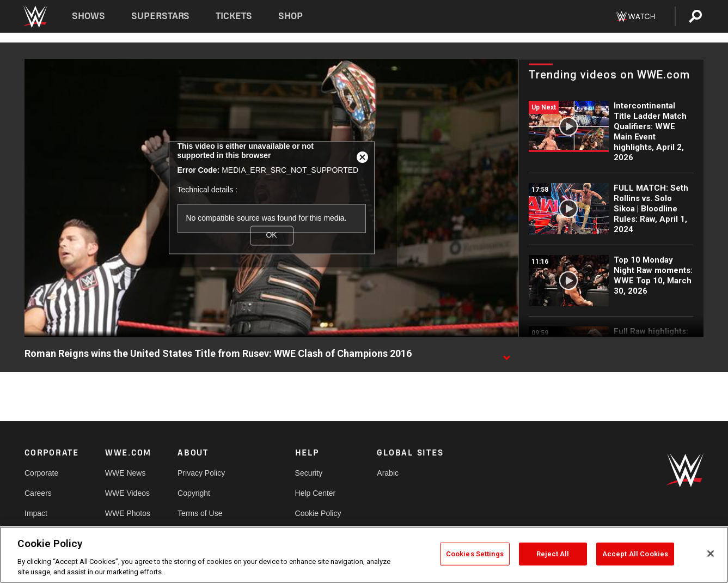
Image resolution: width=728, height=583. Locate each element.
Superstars (161, 16)
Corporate (41, 473)
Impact (36, 513)
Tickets (234, 16)
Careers (38, 493)
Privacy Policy (201, 473)
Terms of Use (200, 513)
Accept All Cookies (635, 554)
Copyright (194, 493)
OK (271, 235)
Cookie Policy (318, 513)
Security (309, 473)
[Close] (711, 554)
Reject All (553, 554)
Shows (88, 16)
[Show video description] (506, 354)
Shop (290, 16)
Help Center (316, 493)
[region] (364, 555)
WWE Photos (128, 513)
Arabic (388, 473)
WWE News (126, 473)
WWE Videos (127, 493)
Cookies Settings (475, 554)
